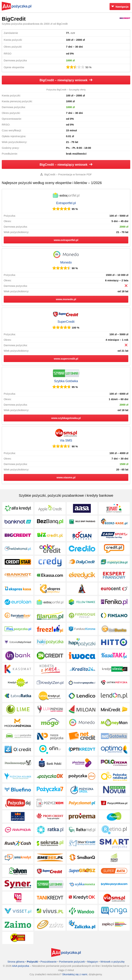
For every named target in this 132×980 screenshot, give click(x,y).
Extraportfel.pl (66, 203)
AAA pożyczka (20, 966)
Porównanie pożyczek (72, 962)
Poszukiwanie (49, 962)
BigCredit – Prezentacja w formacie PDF (66, 174)
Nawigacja (120, 7)
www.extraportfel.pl (66, 240)
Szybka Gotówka (66, 381)
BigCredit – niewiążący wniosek (66, 80)
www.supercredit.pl (66, 359)
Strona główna (16, 962)
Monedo (66, 262)
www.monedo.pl (66, 299)
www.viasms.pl (66, 477)
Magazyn (93, 962)
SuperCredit (66, 322)
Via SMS (66, 440)
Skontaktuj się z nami (75, 974)
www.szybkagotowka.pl (66, 418)
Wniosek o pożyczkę (112, 962)
